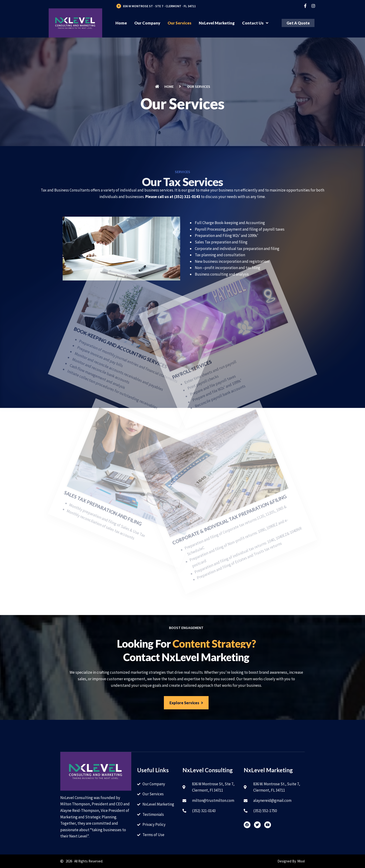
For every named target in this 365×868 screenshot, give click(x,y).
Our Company (147, 23)
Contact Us (255, 23)
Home (121, 23)
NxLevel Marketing (217, 23)
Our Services (179, 23)
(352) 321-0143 (187, 197)
